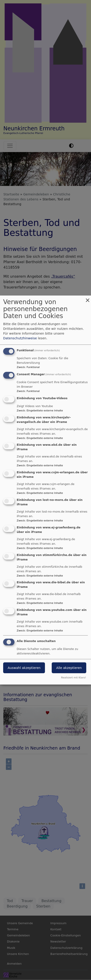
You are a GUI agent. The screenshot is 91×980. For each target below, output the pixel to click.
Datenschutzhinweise (20, 338)
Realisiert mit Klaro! (73, 678)
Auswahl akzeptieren (24, 668)
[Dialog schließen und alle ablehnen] (88, 298)
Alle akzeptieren (69, 668)
